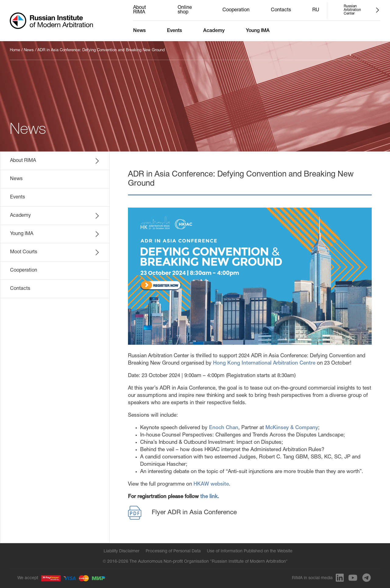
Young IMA (258, 31)
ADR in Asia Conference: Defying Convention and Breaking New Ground (101, 50)
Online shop (185, 10)
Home (15, 50)
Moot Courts (55, 252)
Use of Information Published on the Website (250, 551)
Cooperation (236, 10)
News (139, 31)
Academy (214, 31)
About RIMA (140, 10)
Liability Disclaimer (122, 551)
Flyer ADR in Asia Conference (182, 513)
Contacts (281, 10)
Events (174, 31)
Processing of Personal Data (173, 551)
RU (316, 10)
